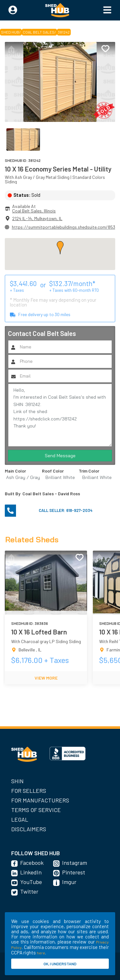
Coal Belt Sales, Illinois (34, 211)
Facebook (32, 863)
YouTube (31, 882)
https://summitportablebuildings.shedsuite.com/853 (64, 227)
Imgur (69, 882)
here (41, 953)
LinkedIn (31, 872)
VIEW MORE (46, 678)
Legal (20, 819)
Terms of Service (36, 810)
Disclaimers (29, 829)
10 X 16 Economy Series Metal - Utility (58, 169)
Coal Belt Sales (39, 32)
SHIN (17, 781)
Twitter (29, 891)
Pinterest (74, 872)
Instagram (75, 863)
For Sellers (29, 791)
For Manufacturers (40, 800)
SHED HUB (10, 32)
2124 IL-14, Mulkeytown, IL (37, 218)
